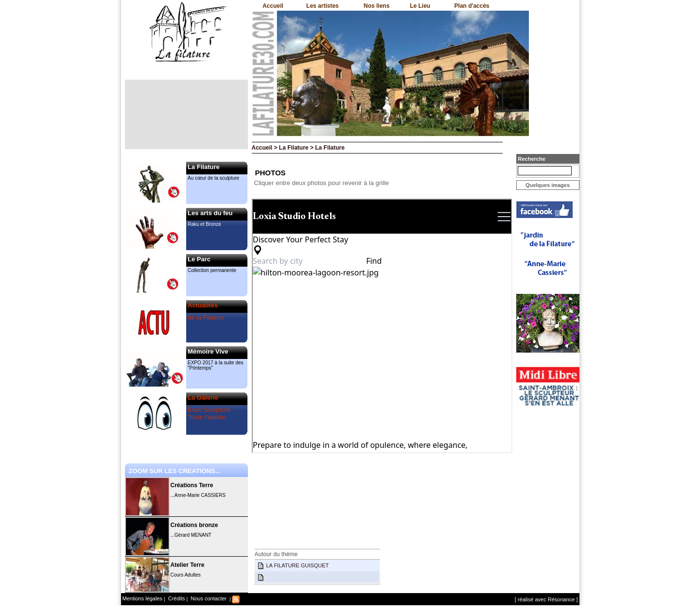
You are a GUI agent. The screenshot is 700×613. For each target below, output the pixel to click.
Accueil (273, 6)
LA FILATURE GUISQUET (298, 565)
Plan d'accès (472, 6)
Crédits (176, 598)
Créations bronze (194, 525)
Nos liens (376, 6)
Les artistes (323, 6)
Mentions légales (143, 598)
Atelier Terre (188, 565)
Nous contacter (208, 598)
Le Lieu (420, 6)
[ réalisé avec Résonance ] (546, 599)
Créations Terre (192, 485)
